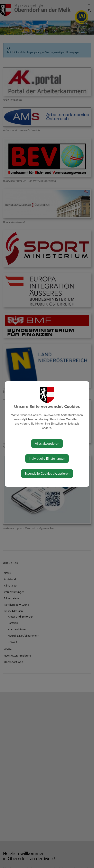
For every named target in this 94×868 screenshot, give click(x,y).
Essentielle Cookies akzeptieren (47, 473)
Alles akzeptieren (47, 443)
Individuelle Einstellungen (47, 458)
